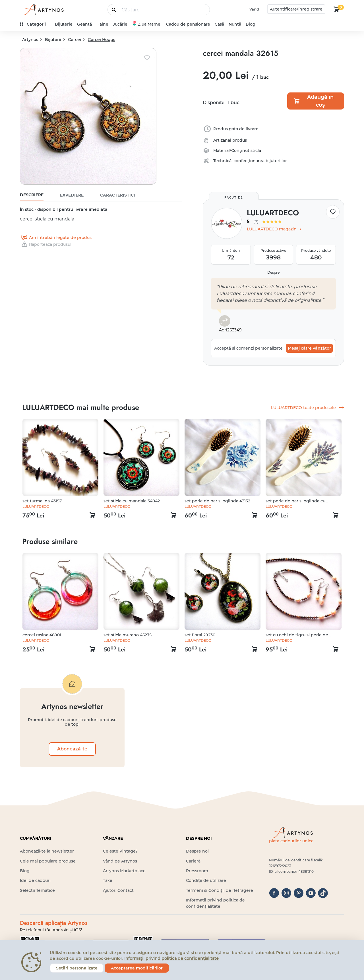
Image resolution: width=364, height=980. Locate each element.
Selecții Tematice (37, 890)
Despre (273, 272)
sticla (256, 150)
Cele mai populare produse (48, 861)
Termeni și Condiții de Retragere (220, 890)
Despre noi (197, 851)
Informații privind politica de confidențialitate (171, 958)
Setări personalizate (77, 968)
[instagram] (286, 893)
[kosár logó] (336, 9)
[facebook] (274, 893)
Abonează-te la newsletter (47, 851)
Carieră (193, 861)
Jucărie (120, 24)
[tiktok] (323, 893)
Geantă (84, 24)
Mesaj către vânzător (309, 348)
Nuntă (235, 24)
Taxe (108, 880)
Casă (219, 24)
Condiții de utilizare (206, 880)
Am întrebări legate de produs (56, 238)
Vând (254, 9)
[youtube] (311, 893)
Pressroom (197, 871)
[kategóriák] (35, 24)
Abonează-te (72, 749)
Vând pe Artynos (120, 861)
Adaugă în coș (314, 101)
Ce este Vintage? (120, 851)
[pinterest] (298, 893)
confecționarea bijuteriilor (260, 161)
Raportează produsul (46, 244)
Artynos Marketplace (124, 871)
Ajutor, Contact (118, 890)
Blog (251, 24)
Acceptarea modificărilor (137, 968)
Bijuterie (64, 24)
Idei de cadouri (35, 880)
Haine (102, 24)
